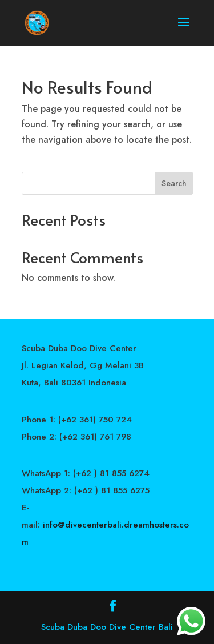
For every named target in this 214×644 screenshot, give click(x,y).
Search (174, 183)
